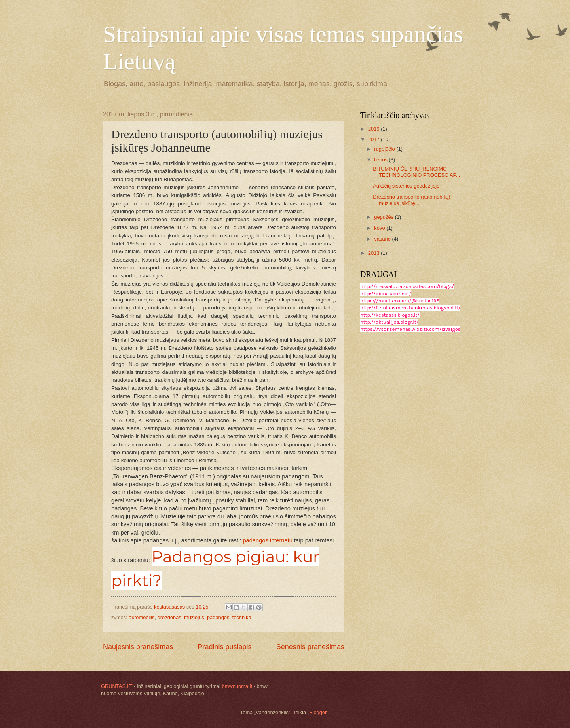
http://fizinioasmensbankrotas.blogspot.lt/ (410, 308)
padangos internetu (268, 540)
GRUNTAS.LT (117, 686)
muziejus (194, 617)
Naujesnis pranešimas (138, 647)
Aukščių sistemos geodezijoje (406, 186)
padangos (218, 617)
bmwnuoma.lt (237, 686)
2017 (374, 139)
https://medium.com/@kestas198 (400, 300)
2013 (374, 253)
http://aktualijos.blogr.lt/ (389, 322)
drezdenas (169, 617)
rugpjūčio (385, 149)
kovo (380, 228)
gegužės (384, 217)
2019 (374, 129)
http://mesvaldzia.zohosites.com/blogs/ (407, 286)
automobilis (142, 617)
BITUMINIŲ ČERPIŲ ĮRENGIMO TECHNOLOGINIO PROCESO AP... (416, 172)
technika (242, 617)
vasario (383, 239)
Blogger (318, 712)
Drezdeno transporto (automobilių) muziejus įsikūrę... (411, 200)
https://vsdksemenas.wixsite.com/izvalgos (410, 329)
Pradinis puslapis (224, 647)
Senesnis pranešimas (310, 647)
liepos (381, 160)
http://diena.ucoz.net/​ (386, 293)
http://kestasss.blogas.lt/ (390, 315)
